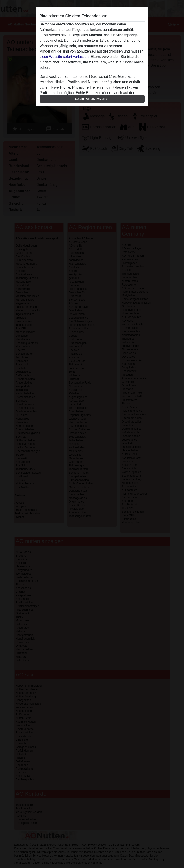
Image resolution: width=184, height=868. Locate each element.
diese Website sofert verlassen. (65, 57)
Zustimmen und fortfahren (92, 99)
